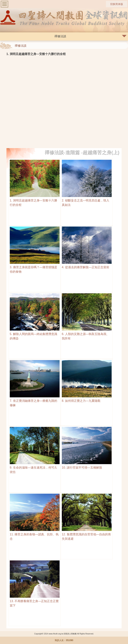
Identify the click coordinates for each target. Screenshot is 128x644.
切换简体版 (117, 4)
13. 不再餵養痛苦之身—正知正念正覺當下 (35, 601)
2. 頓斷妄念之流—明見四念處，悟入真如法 (87, 200)
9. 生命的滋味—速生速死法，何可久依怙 (35, 468)
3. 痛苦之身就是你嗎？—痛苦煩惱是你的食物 (35, 267)
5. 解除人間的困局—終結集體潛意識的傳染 (35, 334)
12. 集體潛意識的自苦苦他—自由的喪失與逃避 (87, 534)
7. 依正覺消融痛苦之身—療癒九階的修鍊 (35, 401)
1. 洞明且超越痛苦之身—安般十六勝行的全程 (35, 200)
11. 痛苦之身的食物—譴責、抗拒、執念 (35, 534)
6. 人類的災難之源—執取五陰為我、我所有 (87, 334)
